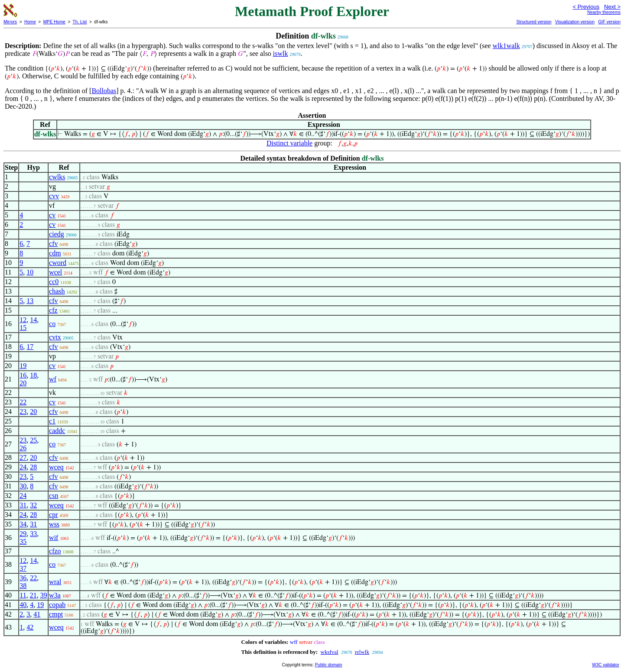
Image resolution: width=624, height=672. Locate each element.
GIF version (609, 22)
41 (37, 614)
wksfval (330, 652)
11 (23, 595)
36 (23, 578)
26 (23, 448)
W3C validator (606, 665)
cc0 (54, 282)
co (52, 324)
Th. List (80, 22)
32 (33, 505)
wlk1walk (506, 46)
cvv (54, 196)
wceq (56, 467)
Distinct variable (289, 143)
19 (23, 366)
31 (23, 505)
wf (53, 379)
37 (23, 568)
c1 (52, 421)
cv (52, 215)
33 (33, 534)
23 (23, 412)
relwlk (362, 652)
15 (23, 328)
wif (54, 538)
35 (23, 541)
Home (30, 22)
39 (44, 595)
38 (23, 586)
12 (23, 320)
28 (33, 467)
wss (54, 524)
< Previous (586, 7)
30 (23, 486)
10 (30, 272)
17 (30, 347)
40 (23, 605)
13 (30, 301)
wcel (55, 272)
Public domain (329, 665)
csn (54, 496)
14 (33, 320)
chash (57, 291)
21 (33, 595)
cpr (53, 515)
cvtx (55, 337)
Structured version (534, 22)
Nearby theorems (604, 12)
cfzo (55, 551)
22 (23, 402)
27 (23, 457)
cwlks (57, 177)
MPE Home (54, 22)
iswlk (281, 53)
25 (33, 440)
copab (57, 605)
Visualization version (575, 22)
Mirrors (10, 22)
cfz (53, 310)
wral (55, 582)
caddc (57, 431)
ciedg (57, 234)
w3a (55, 595)
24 (23, 467)
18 (33, 375)
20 (23, 383)
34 (23, 524)
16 (23, 375)
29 (23, 534)
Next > (612, 7)
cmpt (56, 614)
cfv (53, 244)
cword (58, 263)
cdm (55, 253)
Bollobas (104, 91)
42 (30, 627)
